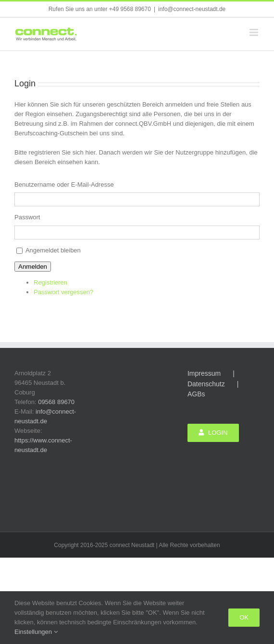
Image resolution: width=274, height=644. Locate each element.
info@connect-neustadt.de (192, 9)
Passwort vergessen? (63, 292)
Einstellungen (36, 632)
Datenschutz (206, 384)
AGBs (196, 394)
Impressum (204, 373)
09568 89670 (56, 402)
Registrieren (50, 282)
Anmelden (33, 267)
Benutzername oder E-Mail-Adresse (64, 185)
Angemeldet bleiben (53, 250)
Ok (244, 617)
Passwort (27, 217)
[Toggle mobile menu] (255, 32)
